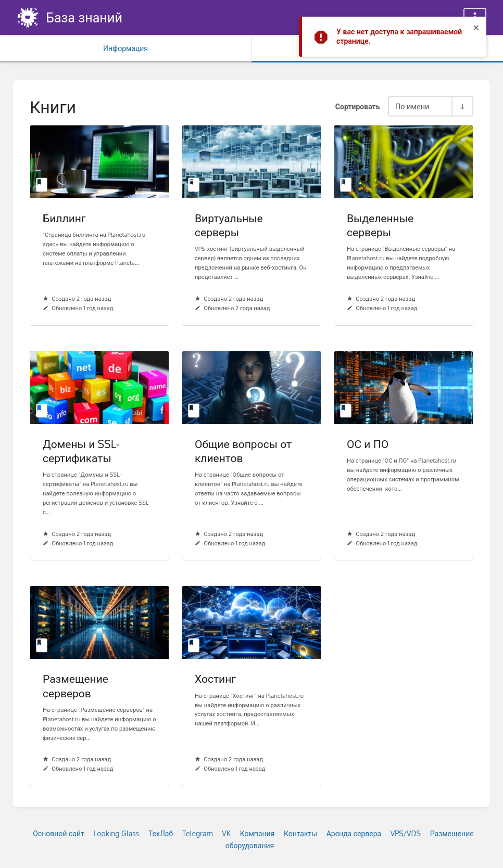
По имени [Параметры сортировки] (412, 106)
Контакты (300, 833)
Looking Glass (116, 833)
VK (226, 833)
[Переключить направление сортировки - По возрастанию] (462, 106)
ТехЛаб (161, 833)
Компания (257, 833)
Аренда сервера (354, 833)
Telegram (198, 833)
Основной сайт (58, 833)
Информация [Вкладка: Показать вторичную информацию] (125, 48)
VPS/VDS (406, 833)
